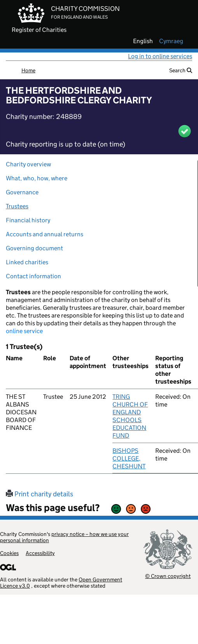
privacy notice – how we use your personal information (64, 537)
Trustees (17, 206)
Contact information (33, 276)
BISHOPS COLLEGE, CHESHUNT (129, 458)
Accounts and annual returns (45, 234)
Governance (22, 192)
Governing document (34, 248)
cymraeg (171, 41)
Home (28, 70)
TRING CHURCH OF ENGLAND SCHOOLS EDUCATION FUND (130, 416)
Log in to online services (160, 56)
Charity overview (28, 164)
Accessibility (40, 553)
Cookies (9, 553)
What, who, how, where (37, 178)
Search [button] (181, 70)
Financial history (28, 220)
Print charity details (39, 494)
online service (24, 331)
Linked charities (27, 262)
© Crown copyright (168, 576)
